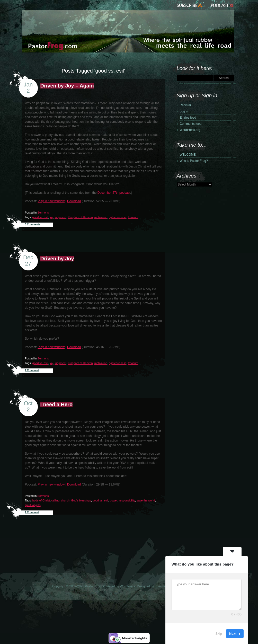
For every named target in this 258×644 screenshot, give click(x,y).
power (114, 500)
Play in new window (51, 201)
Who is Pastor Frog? (194, 161)
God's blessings (81, 500)
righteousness (118, 217)
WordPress (127, 586)
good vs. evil (100, 500)
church (65, 500)
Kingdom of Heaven (80, 217)
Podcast (221, 5)
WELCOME (188, 155)
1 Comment (32, 370)
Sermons (43, 213)
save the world (146, 500)
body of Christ (41, 500)
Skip (219, 634)
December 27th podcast (114, 193)
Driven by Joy (57, 259)
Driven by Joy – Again (67, 86)
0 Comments (33, 224)
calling (55, 500)
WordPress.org (190, 130)
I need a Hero (57, 404)
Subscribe (190, 5)
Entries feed (188, 118)
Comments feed (191, 124)
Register (186, 105)
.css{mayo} (162, 586)
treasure (133, 217)
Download (74, 201)
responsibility (127, 500)
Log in (184, 111)
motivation (101, 217)
